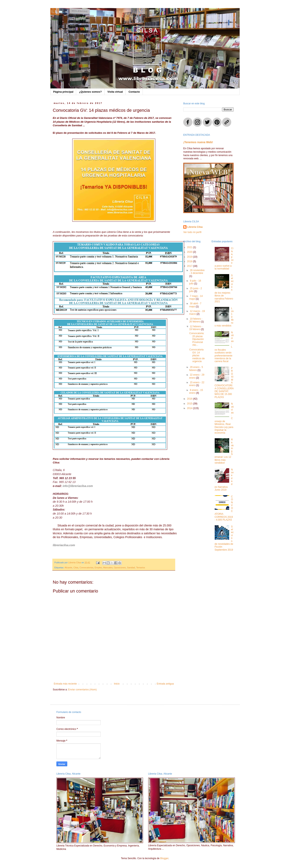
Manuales (108, 568)
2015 (190, 404)
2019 (190, 257)
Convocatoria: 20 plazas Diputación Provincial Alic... (197, 339)
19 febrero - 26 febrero (196, 320)
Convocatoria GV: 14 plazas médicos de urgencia (197, 355)
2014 (190, 408)
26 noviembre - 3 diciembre (197, 272)
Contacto (134, 92)
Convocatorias (86, 568)
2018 (190, 261)
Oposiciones (120, 568)
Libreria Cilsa (195, 227)
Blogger (164, 858)
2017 (190, 266)
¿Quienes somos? (90, 92)
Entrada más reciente (65, 684)
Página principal (63, 92)
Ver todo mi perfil (192, 232)
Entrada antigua (165, 684)
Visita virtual (115, 92)
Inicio (117, 684)
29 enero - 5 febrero (196, 369)
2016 (190, 399)
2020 (190, 252)
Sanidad (131, 568)
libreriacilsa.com (64, 545)
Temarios (141, 568)
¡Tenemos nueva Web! (198, 142)
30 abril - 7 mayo (195, 305)
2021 (190, 247)
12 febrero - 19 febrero (196, 328)
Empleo (98, 568)
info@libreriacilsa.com (78, 486)
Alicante (68, 568)
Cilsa (76, 568)
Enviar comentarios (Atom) (82, 690)
